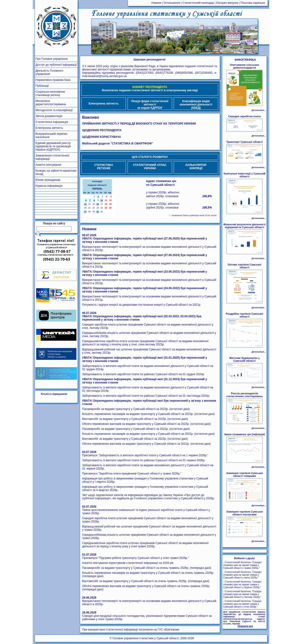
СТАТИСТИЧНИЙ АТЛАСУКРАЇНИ (150, 167)
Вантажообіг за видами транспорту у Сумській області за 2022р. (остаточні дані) (135, 439)
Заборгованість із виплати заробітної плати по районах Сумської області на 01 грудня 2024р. (143, 374)
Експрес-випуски (227, 3)
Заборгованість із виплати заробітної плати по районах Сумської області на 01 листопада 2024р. (146, 396)
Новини (156, 3)
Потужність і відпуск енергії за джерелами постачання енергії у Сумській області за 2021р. (142, 305)
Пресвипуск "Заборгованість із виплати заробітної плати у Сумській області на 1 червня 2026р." (145, 455)
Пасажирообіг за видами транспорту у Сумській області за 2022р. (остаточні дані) (136, 429)
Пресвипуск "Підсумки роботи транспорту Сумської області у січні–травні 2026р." (135, 558)
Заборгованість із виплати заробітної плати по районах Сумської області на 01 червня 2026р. (144, 460)
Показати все (245, 626)
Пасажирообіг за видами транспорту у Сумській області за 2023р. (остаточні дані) (136, 409)
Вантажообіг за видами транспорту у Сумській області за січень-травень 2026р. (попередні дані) (146, 581)
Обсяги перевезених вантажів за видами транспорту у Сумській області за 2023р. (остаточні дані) (147, 424)
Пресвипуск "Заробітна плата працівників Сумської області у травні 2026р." (132, 474)
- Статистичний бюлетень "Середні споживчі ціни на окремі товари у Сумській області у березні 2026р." (242, 585)
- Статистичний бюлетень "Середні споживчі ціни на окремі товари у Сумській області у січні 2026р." (242, 604)
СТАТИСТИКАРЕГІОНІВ (104, 167)
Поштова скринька (253, 3)
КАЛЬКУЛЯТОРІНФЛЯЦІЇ (196, 167)
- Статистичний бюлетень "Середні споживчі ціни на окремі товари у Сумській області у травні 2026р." (242, 565)
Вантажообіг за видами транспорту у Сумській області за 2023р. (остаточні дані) (135, 419)
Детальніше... (259, 110)
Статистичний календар (198, 3)
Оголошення (172, 3)
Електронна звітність (104, 104)
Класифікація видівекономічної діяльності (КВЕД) (196, 104)
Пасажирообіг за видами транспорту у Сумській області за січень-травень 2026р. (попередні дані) (147, 568)
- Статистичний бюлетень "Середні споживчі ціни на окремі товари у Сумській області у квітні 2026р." (242, 575)
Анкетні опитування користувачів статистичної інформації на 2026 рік (128, 563)
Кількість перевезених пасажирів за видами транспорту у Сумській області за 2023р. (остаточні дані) (148, 414)
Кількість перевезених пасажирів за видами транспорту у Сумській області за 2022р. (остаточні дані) (148, 434)
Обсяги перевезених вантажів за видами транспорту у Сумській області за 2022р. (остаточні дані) (147, 444)
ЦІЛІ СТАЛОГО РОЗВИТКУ (150, 157)
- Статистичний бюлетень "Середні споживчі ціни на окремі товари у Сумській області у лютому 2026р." (242, 594)
